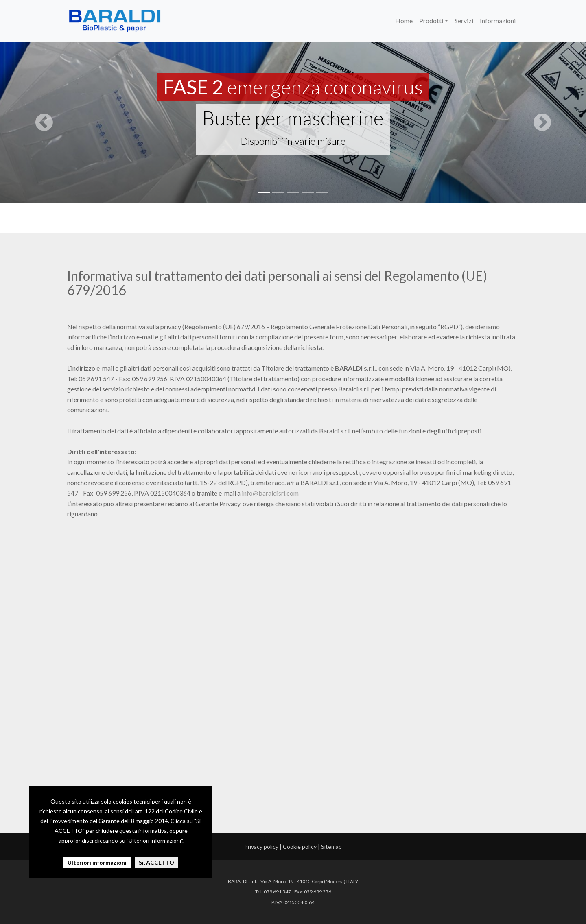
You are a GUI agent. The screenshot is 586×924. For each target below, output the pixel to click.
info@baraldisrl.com (270, 493)
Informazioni (498, 21)
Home (404, 21)
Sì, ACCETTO (156, 862)
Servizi (464, 21)
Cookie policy (300, 846)
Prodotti (431, 21)
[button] (44, 122)
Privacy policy (261, 846)
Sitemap (331, 846)
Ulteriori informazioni (97, 862)
